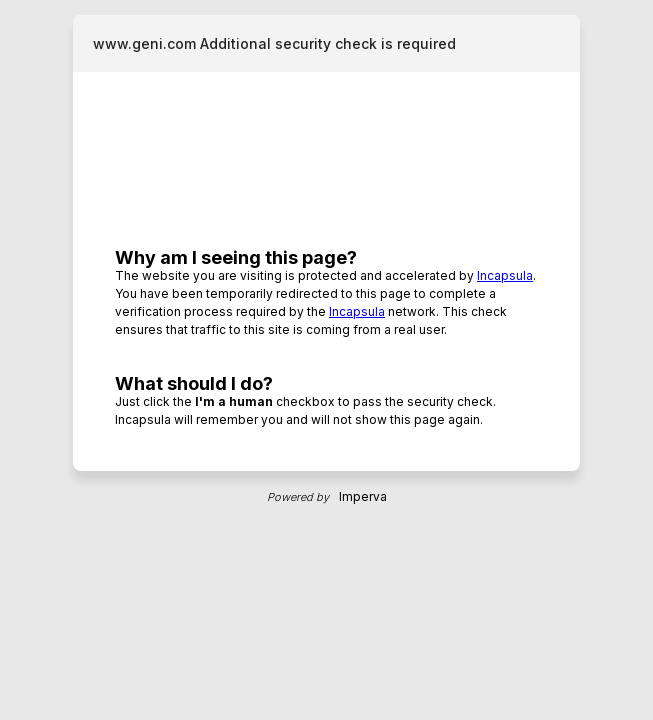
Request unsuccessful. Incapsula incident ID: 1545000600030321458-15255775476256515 (326, 360)
